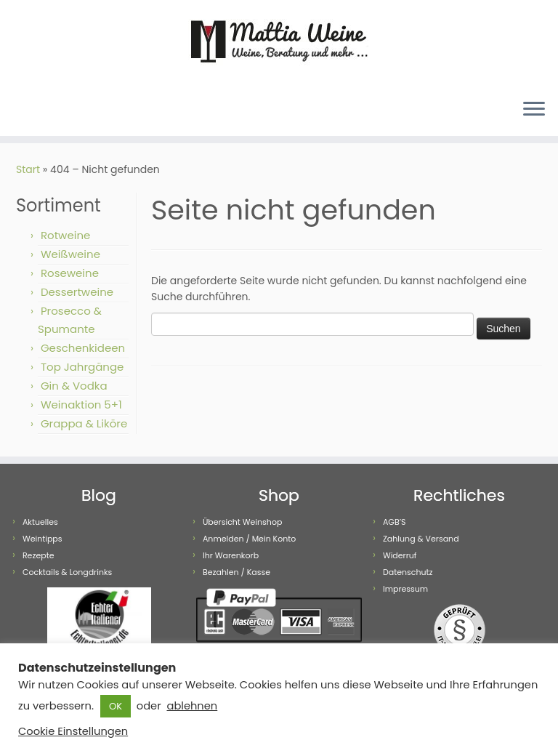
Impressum (405, 589)
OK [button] (116, 706)
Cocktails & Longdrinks (67, 572)
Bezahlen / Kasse (236, 572)
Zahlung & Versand (421, 539)
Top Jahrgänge (82, 367)
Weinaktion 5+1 (81, 405)
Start (28, 169)
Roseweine (70, 273)
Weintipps (43, 539)
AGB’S (395, 522)
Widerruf (400, 555)
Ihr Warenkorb (231, 555)
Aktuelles (40, 522)
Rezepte (39, 555)
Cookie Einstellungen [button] (73, 731)
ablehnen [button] (192, 706)
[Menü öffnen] (534, 110)
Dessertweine (77, 292)
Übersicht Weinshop (242, 522)
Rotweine (65, 235)
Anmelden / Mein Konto (249, 539)
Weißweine (70, 254)
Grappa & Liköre (84, 423)
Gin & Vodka (74, 386)
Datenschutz (408, 572)
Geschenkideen (83, 348)
